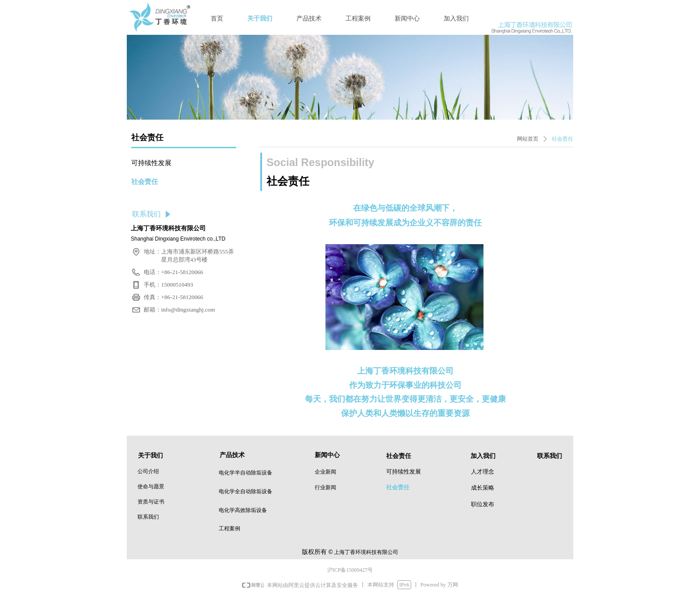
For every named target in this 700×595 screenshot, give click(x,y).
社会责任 (562, 139)
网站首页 (528, 139)
